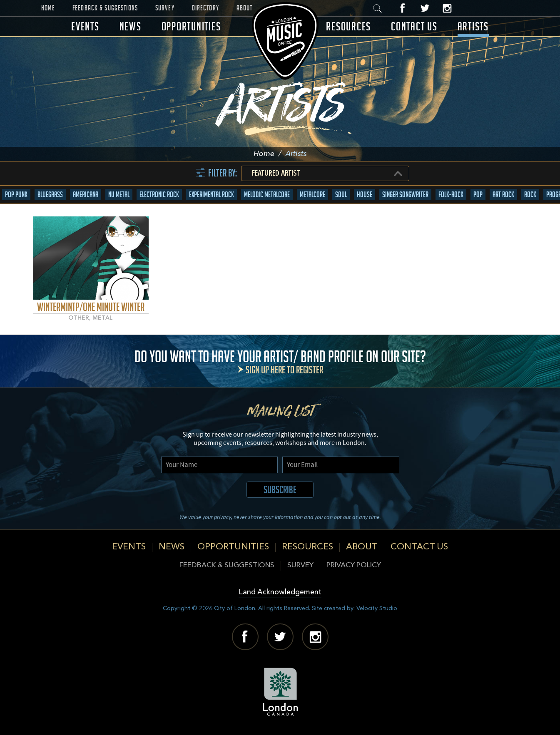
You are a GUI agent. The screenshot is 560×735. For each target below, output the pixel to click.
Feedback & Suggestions (105, 8)
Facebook (403, 8)
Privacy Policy (354, 565)
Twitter (425, 8)
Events (85, 26)
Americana (86, 195)
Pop (478, 195)
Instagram (447, 8)
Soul (341, 195)
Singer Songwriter (405, 195)
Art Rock (503, 195)
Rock (530, 195)
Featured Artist (276, 174)
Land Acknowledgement (280, 592)
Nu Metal (119, 195)
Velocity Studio (377, 608)
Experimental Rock (212, 195)
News (131, 26)
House (365, 195)
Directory (205, 8)
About (245, 8)
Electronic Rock (159, 195)
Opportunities (191, 26)
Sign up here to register (284, 370)
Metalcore (312, 195)
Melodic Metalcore (267, 195)
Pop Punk (16, 195)
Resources (348, 26)
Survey (165, 8)
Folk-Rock (451, 195)
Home (48, 8)
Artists (473, 26)
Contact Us (414, 26)
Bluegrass (50, 195)
